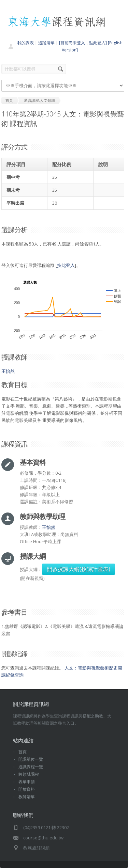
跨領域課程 (29, 774)
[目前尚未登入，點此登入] (83, 43)
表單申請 (27, 782)
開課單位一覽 (31, 759)
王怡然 (8, 371)
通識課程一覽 (31, 767)
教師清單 (27, 797)
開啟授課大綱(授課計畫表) (79, 569)
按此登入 (66, 265)
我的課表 (26, 43)
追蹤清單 (46, 43)
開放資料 (27, 789)
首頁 (23, 752)
